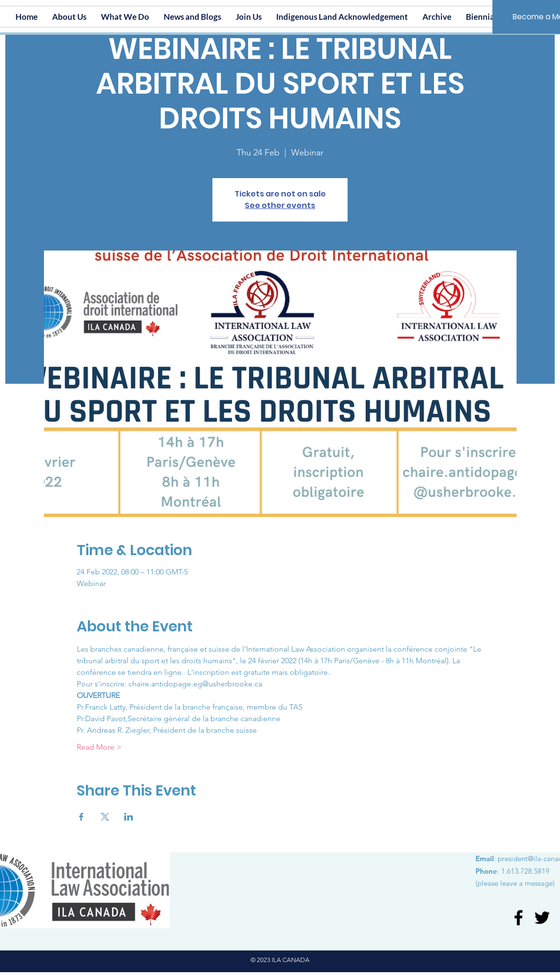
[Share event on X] (105, 817)
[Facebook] (518, 918)
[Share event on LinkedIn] (129, 817)
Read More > (99, 747)
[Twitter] (542, 918)
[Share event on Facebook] (81, 817)
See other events (280, 205)
